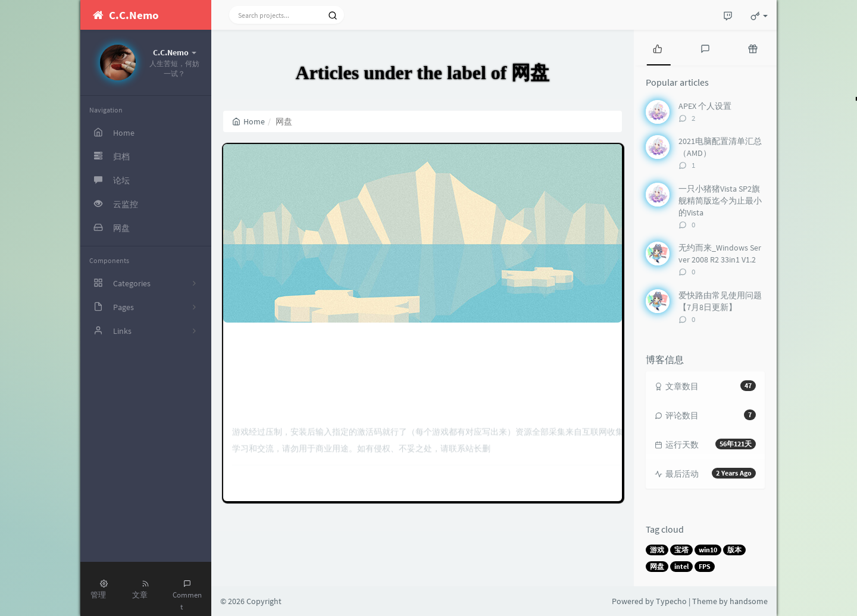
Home (248, 121)
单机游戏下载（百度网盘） (423, 230)
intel (681, 566)
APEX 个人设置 (705, 106)
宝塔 (681, 550)
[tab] (658, 48)
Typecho (671, 601)
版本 (734, 550)
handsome (749, 601)
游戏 (657, 550)
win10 (708, 550)
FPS (705, 566)
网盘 (657, 566)
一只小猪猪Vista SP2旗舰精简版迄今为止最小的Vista (720, 201)
